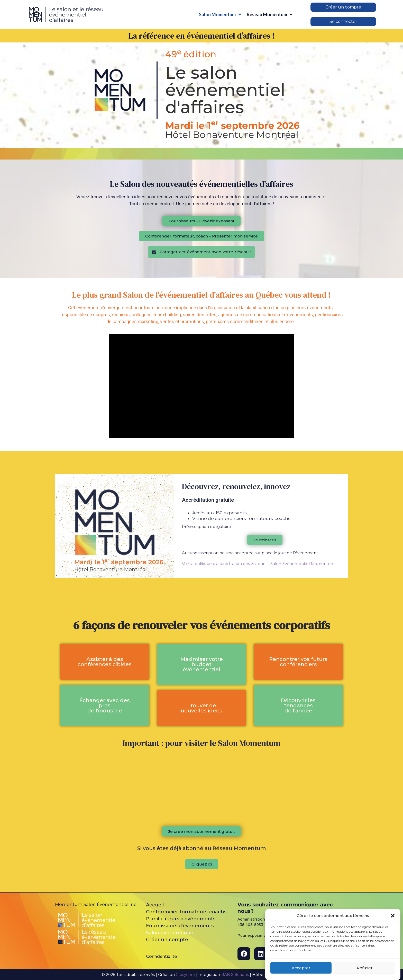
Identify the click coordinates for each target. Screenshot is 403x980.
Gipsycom (185, 974)
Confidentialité (161, 956)
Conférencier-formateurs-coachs (186, 912)
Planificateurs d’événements (181, 919)
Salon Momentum (220, 14)
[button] (393, 916)
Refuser (365, 968)
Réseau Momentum (270, 14)
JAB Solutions (235, 974)
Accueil (155, 905)
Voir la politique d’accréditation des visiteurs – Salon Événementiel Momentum (258, 564)
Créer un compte (167, 940)
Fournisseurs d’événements (180, 926)
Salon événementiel (170, 933)
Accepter (301, 968)
